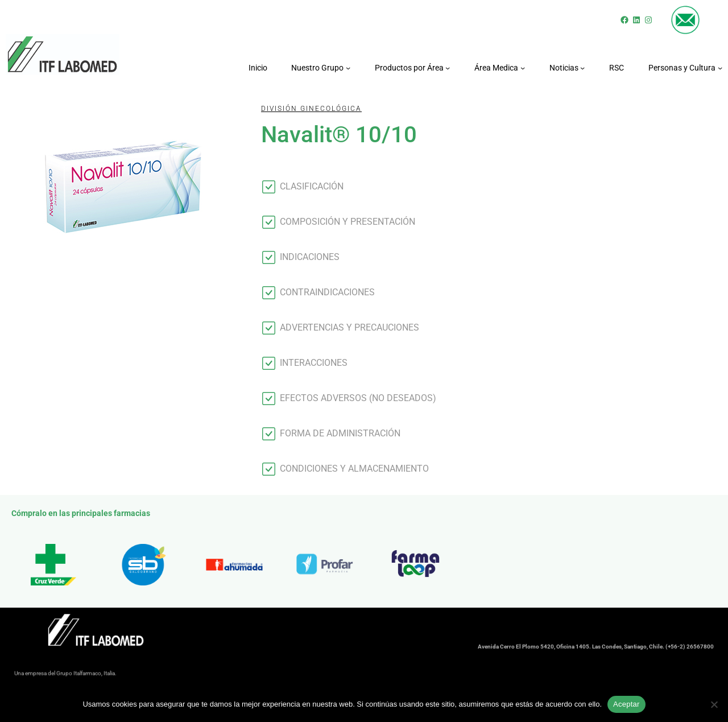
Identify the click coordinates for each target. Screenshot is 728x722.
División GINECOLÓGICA (311, 109)
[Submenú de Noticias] (582, 68)
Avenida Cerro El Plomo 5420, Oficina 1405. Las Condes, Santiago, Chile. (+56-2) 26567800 (596, 649)
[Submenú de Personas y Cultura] (720, 68)
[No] (714, 704)
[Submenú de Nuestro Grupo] (348, 68)
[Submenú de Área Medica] (523, 68)
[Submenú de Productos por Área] (448, 68)
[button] (462, 187)
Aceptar (626, 704)
